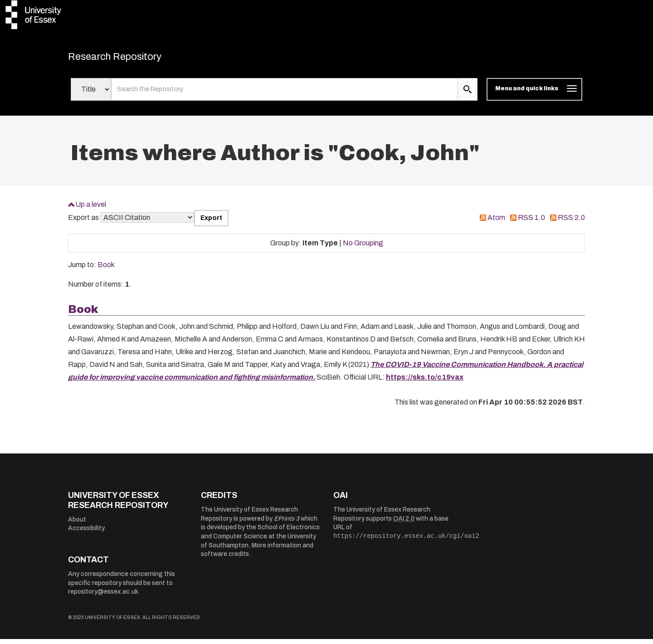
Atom (496, 222)
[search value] (285, 94)
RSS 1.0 (531, 222)
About (77, 524)
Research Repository (132, 59)
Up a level (91, 209)
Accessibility (86, 533)
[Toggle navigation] (534, 94)
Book (106, 270)
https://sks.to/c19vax (425, 382)
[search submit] (468, 94)
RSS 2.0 (571, 222)
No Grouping (363, 247)
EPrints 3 (287, 523)
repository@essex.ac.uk (103, 597)
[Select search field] (91, 94)
